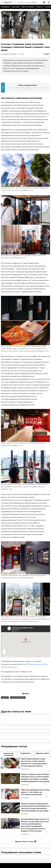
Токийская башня (18, 698)
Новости (40, 7)
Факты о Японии (28, 7)
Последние (5, 7)
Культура (6, 54)
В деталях (16, 7)
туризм (5, 698)
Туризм (14, 54)
